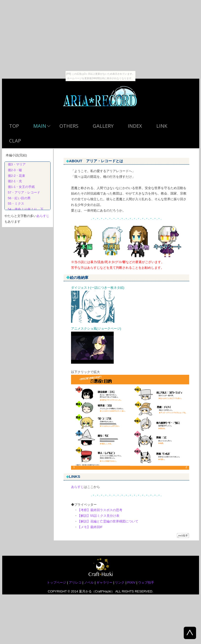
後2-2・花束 (15, 176)
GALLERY (103, 126)
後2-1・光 (13, 181)
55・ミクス (14, 204)
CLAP (15, 141)
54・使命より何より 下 (24, 209)
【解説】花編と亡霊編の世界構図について (108, 521)
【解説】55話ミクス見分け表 (98, 516)
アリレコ (75, 582)
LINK (162, 126)
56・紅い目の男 (18, 198)
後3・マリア (15, 164)
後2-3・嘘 (13, 170)
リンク (120, 582)
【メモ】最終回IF (90, 527)
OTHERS (69, 126)
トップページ (56, 582)
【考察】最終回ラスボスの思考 (100, 510)
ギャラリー (104, 582)
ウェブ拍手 (146, 582)
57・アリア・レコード (22, 192)
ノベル (89, 582)
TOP (14, 126)
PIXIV (131, 582)
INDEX (135, 126)
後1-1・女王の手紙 (20, 187)
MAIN (40, 126)
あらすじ (77, 487)
